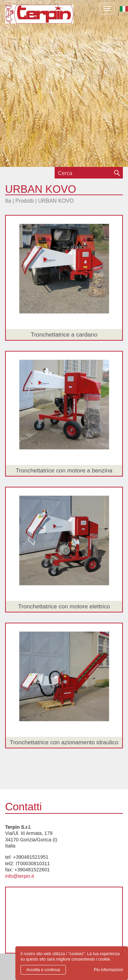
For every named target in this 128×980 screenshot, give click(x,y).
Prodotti (25, 201)
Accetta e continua (43, 970)
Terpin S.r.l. (39, 19)
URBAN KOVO (56, 201)
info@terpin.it (19, 876)
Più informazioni (108, 970)
